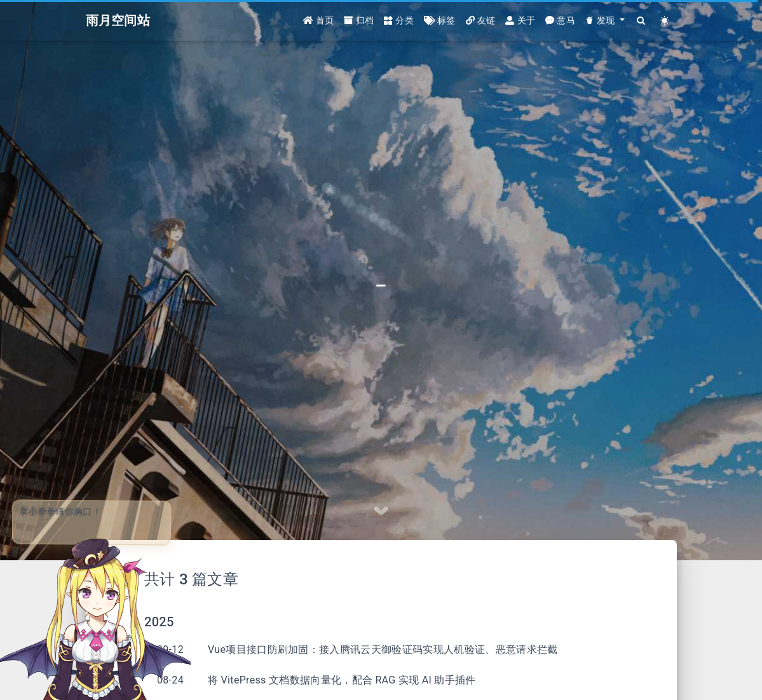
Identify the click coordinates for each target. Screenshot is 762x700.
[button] (605, 21)
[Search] (642, 21)
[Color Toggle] (665, 21)
